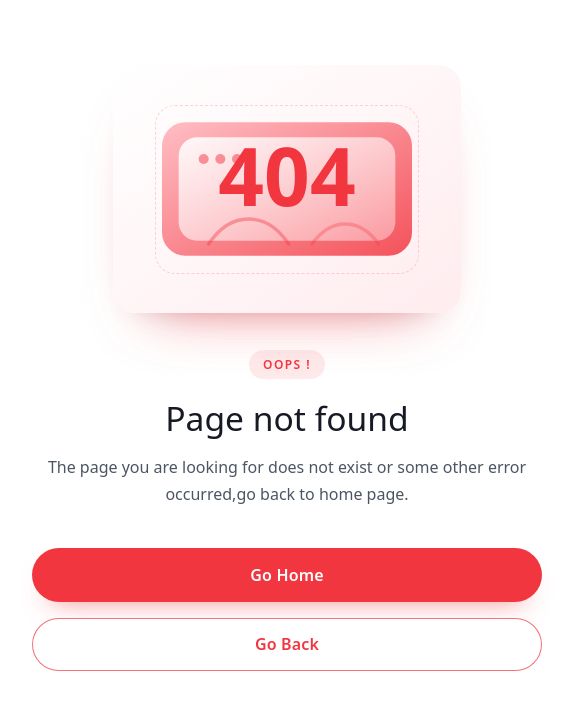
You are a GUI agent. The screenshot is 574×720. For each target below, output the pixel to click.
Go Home (286, 575)
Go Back (287, 644)
